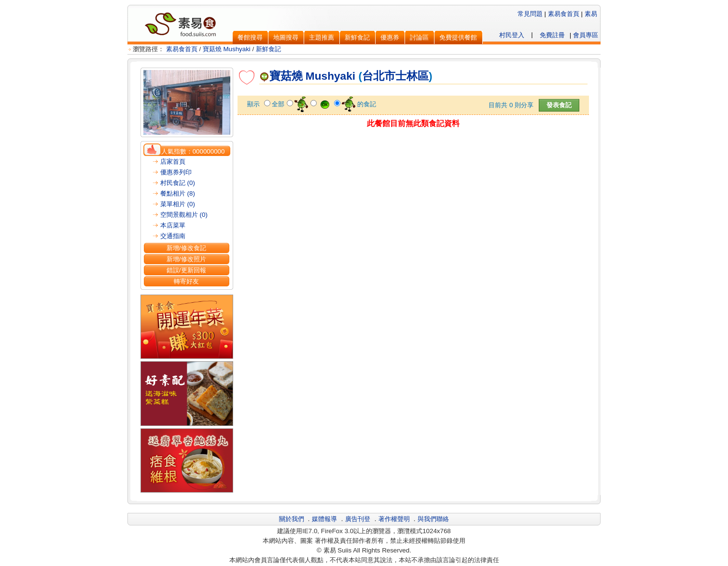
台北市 (379, 76)
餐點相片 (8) (178, 193)
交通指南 (173, 236)
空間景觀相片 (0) (184, 215)
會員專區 (586, 35)
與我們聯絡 (433, 519)
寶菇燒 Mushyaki (227, 49)
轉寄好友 (186, 281)
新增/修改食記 (186, 248)
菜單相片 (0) (178, 204)
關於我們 (292, 519)
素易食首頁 (564, 14)
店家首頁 (173, 162)
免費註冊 (552, 35)
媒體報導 (324, 519)
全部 (278, 104)
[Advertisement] (413, 153)
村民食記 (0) (178, 183)
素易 (591, 14)
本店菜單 (173, 225)
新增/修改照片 (186, 259)
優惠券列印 (176, 172)
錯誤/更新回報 (186, 270)
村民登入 (512, 35)
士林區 (412, 76)
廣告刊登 (358, 519)
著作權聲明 (394, 519)
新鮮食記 (268, 49)
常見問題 (530, 14)
